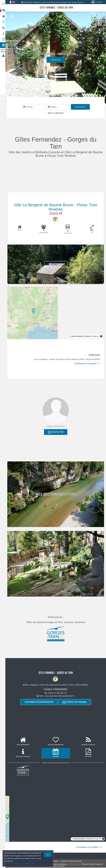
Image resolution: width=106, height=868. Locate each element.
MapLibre (96, 337)
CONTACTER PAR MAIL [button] (75, 702)
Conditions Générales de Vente (72, 862)
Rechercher (81, 107)
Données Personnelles (51, 862)
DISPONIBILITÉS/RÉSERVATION (40, 702)
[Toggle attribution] (101, 337)
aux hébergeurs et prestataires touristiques (53, 865)
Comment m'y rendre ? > (87, 364)
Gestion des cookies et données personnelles (20, 864)
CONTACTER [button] (56, 432)
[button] (57, 113)
